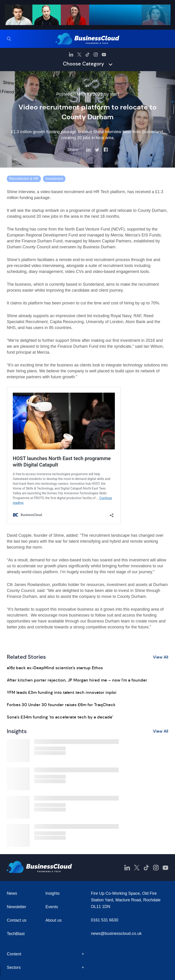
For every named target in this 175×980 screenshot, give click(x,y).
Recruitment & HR (24, 179)
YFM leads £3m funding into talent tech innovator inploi (62, 692)
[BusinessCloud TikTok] (87, 54)
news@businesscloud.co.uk (116, 933)
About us (54, 920)
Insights (53, 893)
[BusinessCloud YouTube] (104, 54)
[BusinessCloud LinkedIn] (71, 54)
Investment (54, 179)
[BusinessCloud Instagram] (96, 54)
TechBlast (16, 934)
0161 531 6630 (105, 920)
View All (161, 657)
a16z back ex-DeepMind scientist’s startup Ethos (55, 668)
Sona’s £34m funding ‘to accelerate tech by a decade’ (60, 717)
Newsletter (17, 907)
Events (52, 907)
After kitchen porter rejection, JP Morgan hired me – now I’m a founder (77, 680)
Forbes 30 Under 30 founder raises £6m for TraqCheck (61, 705)
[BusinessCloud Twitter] (79, 54)
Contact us (17, 920)
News (12, 893)
